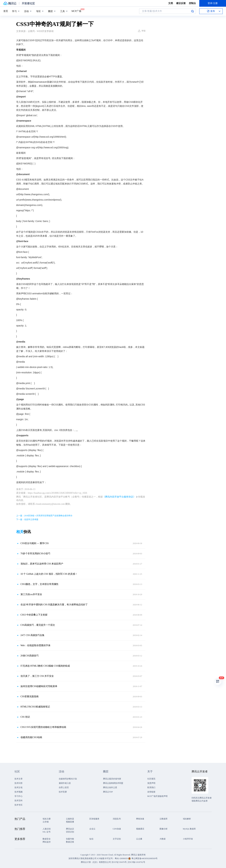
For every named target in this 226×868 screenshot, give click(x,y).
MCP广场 (76, 11)
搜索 (192, 11)
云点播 (139, 839)
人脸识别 (47, 829)
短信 (91, 839)
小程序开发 (188, 839)
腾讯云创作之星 (110, 787)
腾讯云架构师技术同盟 (113, 783)
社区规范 (151, 779)
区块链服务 (94, 819)
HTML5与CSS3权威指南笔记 (35, 707)
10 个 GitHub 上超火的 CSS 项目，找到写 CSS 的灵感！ (49, 574)
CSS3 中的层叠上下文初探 (34, 615)
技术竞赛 (63, 792)
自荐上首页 (64, 787)
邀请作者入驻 (65, 783)
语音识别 (70, 832)
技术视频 (19, 792)
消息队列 (117, 819)
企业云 (92, 829)
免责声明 (151, 783)
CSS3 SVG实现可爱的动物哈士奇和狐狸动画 (43, 727)
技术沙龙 (19, 787)
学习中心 (19, 796)
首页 (6, 11)
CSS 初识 (25, 717)
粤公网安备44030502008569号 (144, 858)
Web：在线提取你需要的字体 (35, 645)
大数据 (163, 839)
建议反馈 (181, 3)
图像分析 (164, 829)
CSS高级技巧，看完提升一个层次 (38, 625)
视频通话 (140, 829)
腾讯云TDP (108, 792)
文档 (171, 3)
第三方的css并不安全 (31, 594)
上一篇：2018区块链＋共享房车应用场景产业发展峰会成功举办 (44, 516)
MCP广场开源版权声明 (157, 796)
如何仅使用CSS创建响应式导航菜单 (39, 686)
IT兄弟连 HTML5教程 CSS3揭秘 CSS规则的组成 (45, 666)
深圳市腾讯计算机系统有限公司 (83, 858)
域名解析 (187, 819)
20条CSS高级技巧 (30, 656)
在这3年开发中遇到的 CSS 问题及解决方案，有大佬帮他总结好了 (54, 605)
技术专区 (19, 805)
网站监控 (47, 842)
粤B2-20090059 (122, 858)
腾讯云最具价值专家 (112, 779)
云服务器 (70, 819)
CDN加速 (117, 829)
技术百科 (19, 801)
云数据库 (164, 819)
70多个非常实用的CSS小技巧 (35, 554)
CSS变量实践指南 (30, 696)
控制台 (192, 3)
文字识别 (117, 839)
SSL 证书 (47, 832)
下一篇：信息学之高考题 (27, 519)
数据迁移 (70, 842)
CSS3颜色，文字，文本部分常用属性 (40, 584)
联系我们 (151, 787)
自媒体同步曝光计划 (68, 779)
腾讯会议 (70, 829)
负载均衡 (70, 839)
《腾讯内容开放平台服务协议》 (119, 497)
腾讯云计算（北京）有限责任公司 (96, 862)
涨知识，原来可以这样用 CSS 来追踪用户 (42, 564)
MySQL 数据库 (189, 829)
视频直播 (70, 822)
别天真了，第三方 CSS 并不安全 (37, 676)
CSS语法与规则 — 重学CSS (35, 543)
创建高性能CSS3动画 (31, 737)
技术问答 (19, 783)
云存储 (46, 822)
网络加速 (140, 819)
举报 (142, 31)
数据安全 (47, 839)
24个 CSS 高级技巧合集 (33, 635)
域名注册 (47, 819)
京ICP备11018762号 (136, 862)
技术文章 (19, 779)
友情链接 (151, 792)
